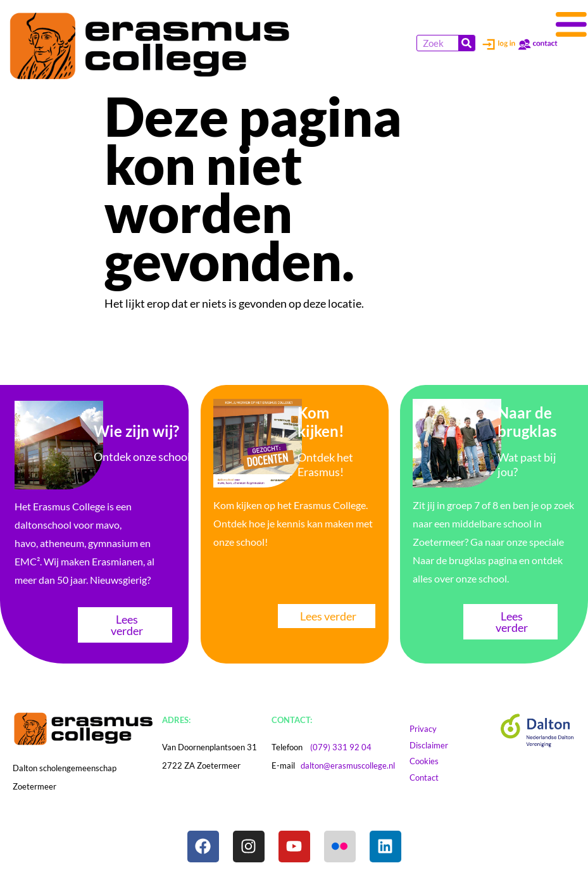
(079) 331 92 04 (341, 747)
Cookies (436, 761)
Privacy (429, 729)
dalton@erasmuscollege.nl (348, 765)
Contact (430, 777)
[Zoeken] (466, 43)
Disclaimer (441, 745)
